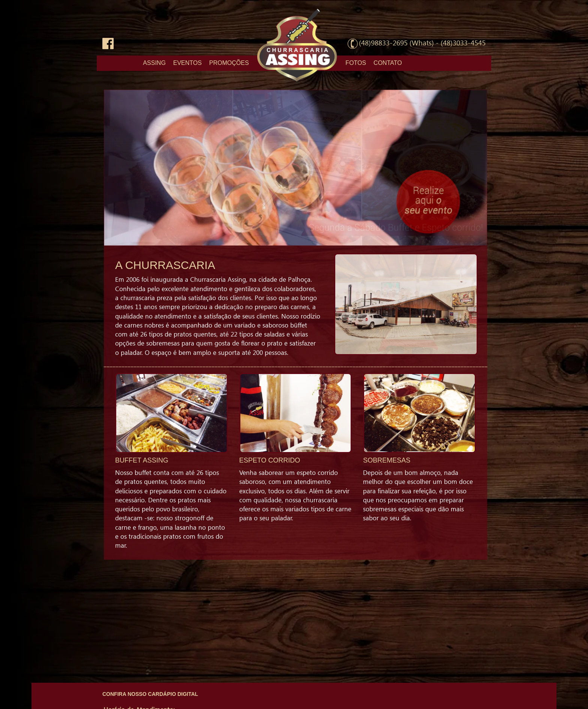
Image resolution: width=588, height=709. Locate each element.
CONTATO (388, 63)
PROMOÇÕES (229, 63)
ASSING (154, 63)
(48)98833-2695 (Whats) (396, 43)
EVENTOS (187, 63)
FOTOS (356, 63)
